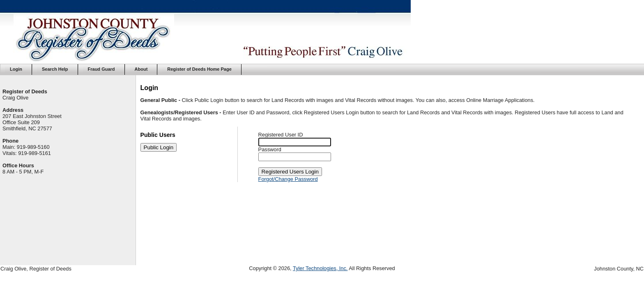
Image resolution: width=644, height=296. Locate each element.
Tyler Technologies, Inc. (320, 268)
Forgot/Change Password (288, 179)
